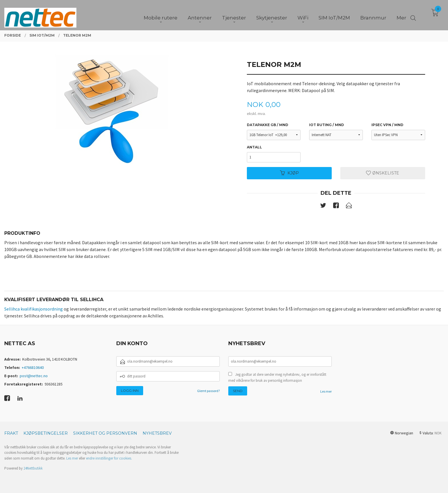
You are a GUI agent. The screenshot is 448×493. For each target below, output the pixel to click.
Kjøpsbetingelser (46, 433)
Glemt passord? (208, 391)
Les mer (326, 391)
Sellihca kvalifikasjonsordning (34, 309)
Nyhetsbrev (157, 433)
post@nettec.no (34, 376)
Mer (401, 15)
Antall (254, 147)
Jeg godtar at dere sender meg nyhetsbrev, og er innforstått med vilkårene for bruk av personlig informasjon (277, 378)
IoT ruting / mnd (327, 125)
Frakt (11, 433)
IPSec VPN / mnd (387, 125)
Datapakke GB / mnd (268, 125)
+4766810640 (33, 367)
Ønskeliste (383, 173)
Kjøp (289, 173)
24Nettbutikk (33, 468)
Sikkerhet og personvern (105, 433)
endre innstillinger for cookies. (109, 458)
